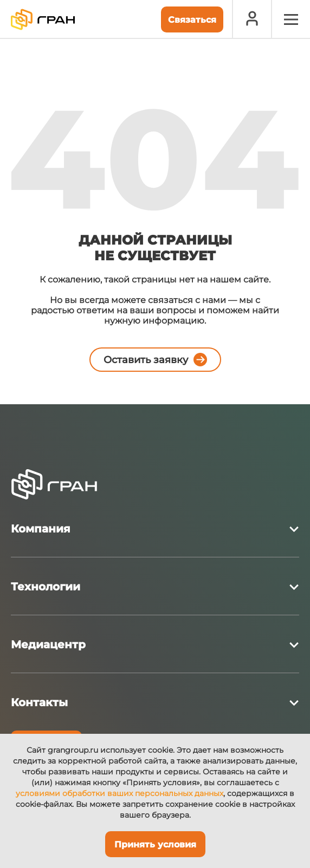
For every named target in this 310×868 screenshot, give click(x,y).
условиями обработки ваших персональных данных (120, 793)
